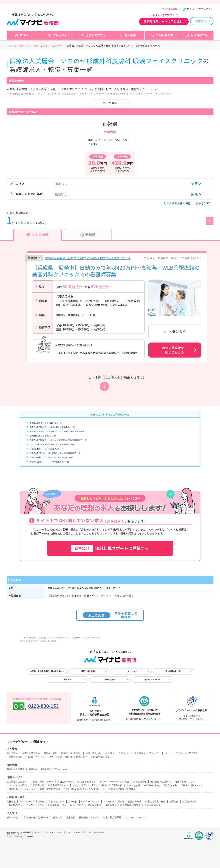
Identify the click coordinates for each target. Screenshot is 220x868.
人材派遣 (11, 802)
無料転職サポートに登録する (110, 548)
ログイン (201, 21)
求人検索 (130, 35)
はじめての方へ (96, 35)
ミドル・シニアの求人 (187, 753)
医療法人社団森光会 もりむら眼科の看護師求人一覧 (52, 427)
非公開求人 (28, 223)
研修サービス (13, 818)
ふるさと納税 (133, 785)
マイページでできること (200, 9)
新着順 (88, 235)
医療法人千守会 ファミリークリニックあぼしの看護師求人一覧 (57, 431)
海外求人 (110, 753)
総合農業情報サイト (58, 785)
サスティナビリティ (54, 832)
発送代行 (58, 818)
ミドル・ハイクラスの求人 (132, 753)
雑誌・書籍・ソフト (185, 782)
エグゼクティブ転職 (114, 802)
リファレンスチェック (137, 818)
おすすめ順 (38, 235)
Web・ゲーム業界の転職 (32, 802)
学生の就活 (12, 753)
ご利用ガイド (61, 35)
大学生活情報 (140, 782)
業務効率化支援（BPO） (37, 818)
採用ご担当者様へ (171, 9)
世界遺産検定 (37, 785)
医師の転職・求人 (57, 805)
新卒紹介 (73, 802)
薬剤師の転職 (189, 802)
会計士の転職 (134, 802)
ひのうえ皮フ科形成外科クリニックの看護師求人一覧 (52, 444)
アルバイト (155, 753)
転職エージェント (90, 802)
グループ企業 (80, 832)
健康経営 (71, 818)
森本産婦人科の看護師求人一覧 (43, 436)
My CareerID (170, 785)
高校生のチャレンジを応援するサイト (77, 782)
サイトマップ (131, 671)
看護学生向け (51, 753)
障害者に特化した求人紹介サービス (27, 757)
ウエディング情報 (18, 785)
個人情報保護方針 (97, 832)
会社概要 (27, 832)
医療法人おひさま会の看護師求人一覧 (46, 423)
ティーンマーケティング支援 (114, 782)
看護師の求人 (15, 805)
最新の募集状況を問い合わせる (175, 350)
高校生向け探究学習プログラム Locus (48, 769)
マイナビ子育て (80, 785)
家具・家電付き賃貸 (50, 789)
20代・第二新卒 (56, 802)
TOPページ (27, 35)
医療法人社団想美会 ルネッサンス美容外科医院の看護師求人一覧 (58, 440)
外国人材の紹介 (152, 805)
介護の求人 (111, 805)
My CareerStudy (152, 785)
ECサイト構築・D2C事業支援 (107, 785)
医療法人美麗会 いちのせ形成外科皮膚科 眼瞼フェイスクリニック (88, 258)
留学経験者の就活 (31, 753)
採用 (68, 832)
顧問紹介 (174, 802)
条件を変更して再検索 (110, 615)
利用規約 (68, 679)
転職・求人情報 (93, 753)
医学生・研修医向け (71, 753)
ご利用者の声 (165, 35)
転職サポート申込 (152, 679)
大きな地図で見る (124, 595)
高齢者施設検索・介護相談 (122, 789)
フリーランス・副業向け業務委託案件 (68, 757)
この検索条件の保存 (177, 203)
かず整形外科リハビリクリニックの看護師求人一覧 (51, 457)
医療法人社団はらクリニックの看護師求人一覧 (49, 462)
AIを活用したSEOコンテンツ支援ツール (84, 789)
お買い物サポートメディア (22, 789)
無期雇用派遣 (94, 805)
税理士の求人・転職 (155, 802)
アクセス (38, 832)
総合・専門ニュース (43, 782)
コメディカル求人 (35, 805)
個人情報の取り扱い (174, 671)
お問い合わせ (110, 679)
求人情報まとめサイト (18, 782)
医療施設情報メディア (192, 785)
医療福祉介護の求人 (101, 757)
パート (168, 753)
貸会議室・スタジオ (89, 818)
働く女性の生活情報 (161, 782)
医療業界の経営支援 (130, 805)
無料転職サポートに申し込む (163, 21)
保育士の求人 (77, 805)
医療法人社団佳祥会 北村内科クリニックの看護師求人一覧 (55, 453)
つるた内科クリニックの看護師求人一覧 (46, 449)
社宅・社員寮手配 (112, 818)
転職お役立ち (199, 35)
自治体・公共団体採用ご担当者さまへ (46, 671)
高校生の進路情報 (16, 769)
